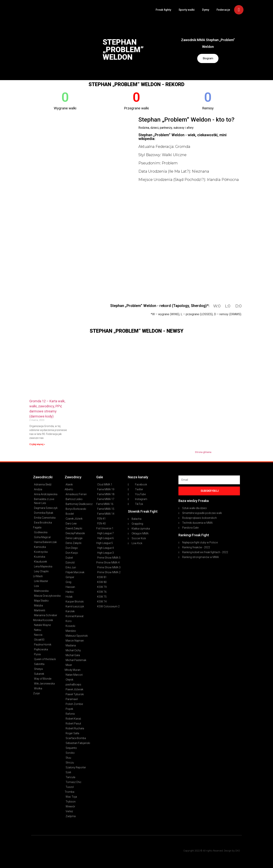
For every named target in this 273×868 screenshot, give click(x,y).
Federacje (223, 10)
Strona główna (203, 452)
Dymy (206, 10)
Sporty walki (187, 10)
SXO (238, 851)
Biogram (208, 58)
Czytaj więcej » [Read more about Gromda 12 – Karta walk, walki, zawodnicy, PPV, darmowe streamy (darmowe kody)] (37, 444)
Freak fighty (163, 10)
